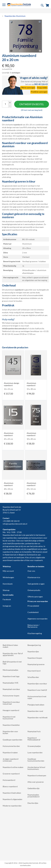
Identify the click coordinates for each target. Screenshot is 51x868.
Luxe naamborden (35, 753)
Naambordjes (33, 652)
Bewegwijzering (34, 645)
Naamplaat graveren (36, 664)
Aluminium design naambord (12, 384)
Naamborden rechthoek (38, 717)
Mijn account (8, 571)
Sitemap (6, 590)
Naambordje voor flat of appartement (13, 654)
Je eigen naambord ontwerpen (11, 760)
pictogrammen (9, 546)
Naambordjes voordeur (37, 684)
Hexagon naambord (11, 710)
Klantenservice (34, 577)
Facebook (7, 599)
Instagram (7, 606)
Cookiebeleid (33, 612)
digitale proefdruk (36, 315)
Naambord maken (10, 753)
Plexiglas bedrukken (36, 705)
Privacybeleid (33, 606)
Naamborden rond (35, 711)
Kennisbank (8, 584)
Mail (44, 81)
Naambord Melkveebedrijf (34, 739)
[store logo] (19, 5)
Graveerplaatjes (34, 746)
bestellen (28, 552)
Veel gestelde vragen (36, 584)
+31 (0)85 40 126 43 (11, 521)
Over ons (31, 571)
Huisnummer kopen (11, 696)
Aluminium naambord (31, 384)
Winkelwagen (8, 577)
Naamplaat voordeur (11, 689)
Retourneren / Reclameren (33, 626)
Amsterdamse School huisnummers (36, 768)
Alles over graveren (36, 782)
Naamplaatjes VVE (11, 683)
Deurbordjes (33, 803)
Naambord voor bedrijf (37, 690)
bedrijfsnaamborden (16, 543)
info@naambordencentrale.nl (15, 524)
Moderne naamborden (12, 806)
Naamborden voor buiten (10, 732)
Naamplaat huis (34, 731)
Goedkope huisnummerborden (36, 760)
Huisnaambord (9, 780)
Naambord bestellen (11, 725)
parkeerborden (32, 543)
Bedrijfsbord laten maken (10, 646)
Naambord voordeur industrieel (11, 703)
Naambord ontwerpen (37, 775)
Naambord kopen (35, 658)
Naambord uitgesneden (12, 799)
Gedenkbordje (33, 788)
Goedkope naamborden (12, 740)
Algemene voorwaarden (38, 619)
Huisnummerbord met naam (37, 697)
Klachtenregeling (35, 633)
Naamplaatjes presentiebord (33, 796)
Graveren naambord (11, 774)
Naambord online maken (13, 767)
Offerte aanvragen (35, 597)
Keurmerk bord (34, 671)
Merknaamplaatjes (10, 670)
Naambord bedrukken (12, 793)
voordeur (12, 541)
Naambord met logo (11, 676)
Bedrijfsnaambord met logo (12, 663)
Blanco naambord (10, 786)
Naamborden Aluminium (15, 16)
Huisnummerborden (11, 746)
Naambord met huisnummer (9, 718)
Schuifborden (33, 677)
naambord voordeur (24, 136)
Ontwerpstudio (34, 590)
